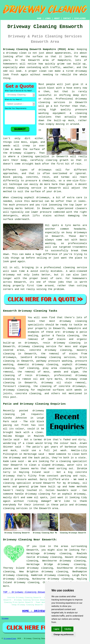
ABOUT (57, 18)
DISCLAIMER (80, 18)
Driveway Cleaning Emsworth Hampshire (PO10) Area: (39, 49)
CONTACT (67, 18)
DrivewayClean (10, 639)
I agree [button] (56, 629)
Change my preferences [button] (64, 634)
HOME (39, 18)
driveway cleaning (73, 321)
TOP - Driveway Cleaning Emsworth (26, 592)
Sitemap (5, 619)
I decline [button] (68, 629)
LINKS (48, 18)
